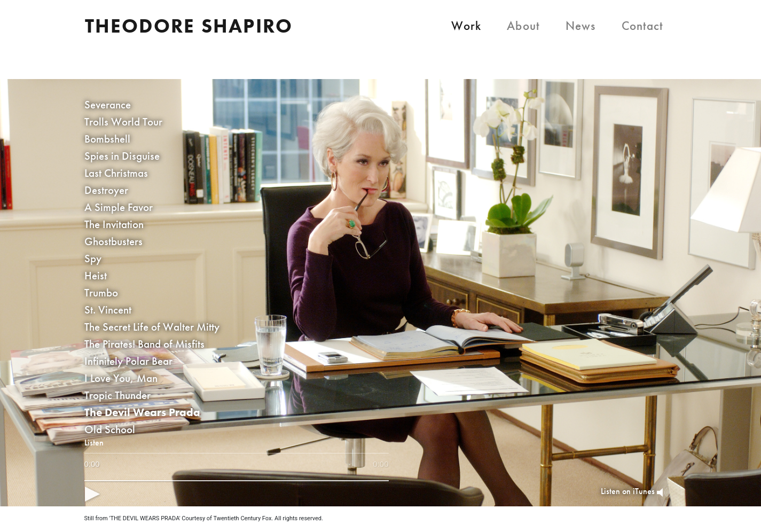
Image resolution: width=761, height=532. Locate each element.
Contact (643, 26)
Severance (108, 104)
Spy (93, 258)
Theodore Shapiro (189, 26)
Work (466, 26)
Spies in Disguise (122, 156)
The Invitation (114, 224)
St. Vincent (108, 310)
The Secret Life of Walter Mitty (152, 327)
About (523, 26)
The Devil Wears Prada (142, 412)
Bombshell (107, 139)
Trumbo (101, 292)
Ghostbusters (113, 241)
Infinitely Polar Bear (128, 361)
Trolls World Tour (123, 122)
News (581, 26)
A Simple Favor (119, 207)
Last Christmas (116, 173)
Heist (96, 275)
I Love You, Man (121, 378)
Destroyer (106, 190)
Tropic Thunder (117, 395)
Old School (110, 429)
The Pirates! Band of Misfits (144, 344)
